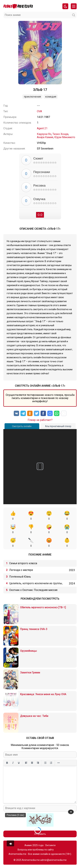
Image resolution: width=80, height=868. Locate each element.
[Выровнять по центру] (32, 763)
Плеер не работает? (40, 420)
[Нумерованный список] (51, 763)
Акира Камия (45, 137)
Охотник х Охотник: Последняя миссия (33, 590)
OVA (39, 111)
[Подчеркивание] (19, 763)
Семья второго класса (23, 563)
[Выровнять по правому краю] (38, 763)
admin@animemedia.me (53, 860)
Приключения (32, 97)
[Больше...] (58, 763)
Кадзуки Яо (44, 134)
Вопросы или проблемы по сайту (36, 850)
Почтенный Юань (20, 577)
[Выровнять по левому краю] (26, 763)
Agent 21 (42, 128)
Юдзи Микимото (65, 137)
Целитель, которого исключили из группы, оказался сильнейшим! (36, 584)
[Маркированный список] (45, 763)
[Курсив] (13, 763)
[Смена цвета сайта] (65, 6)
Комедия (51, 97)
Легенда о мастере (21, 570)
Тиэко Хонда (60, 134)
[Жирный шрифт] (7, 763)
